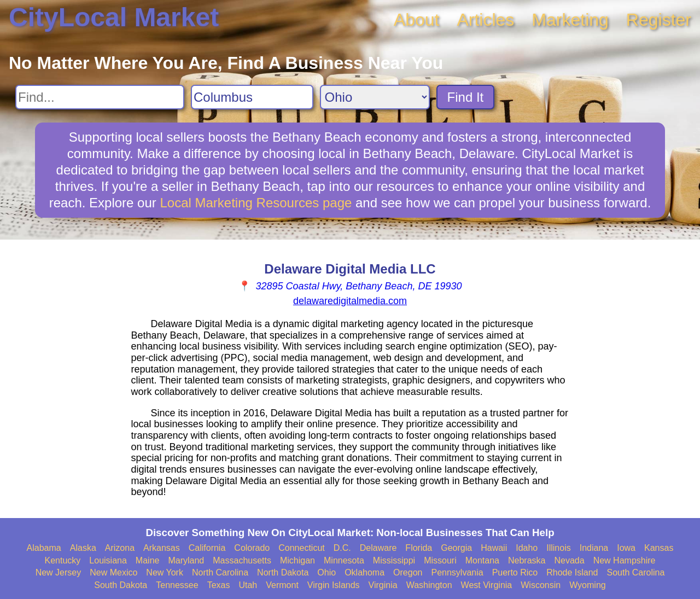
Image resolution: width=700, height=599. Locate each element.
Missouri (440, 560)
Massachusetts (242, 560)
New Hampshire (625, 560)
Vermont (282, 585)
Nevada (569, 560)
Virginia (383, 585)
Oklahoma (364, 572)
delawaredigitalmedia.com (350, 301)
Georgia (456, 548)
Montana (482, 560)
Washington (429, 585)
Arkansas (162, 548)
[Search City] (252, 97)
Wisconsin (541, 585)
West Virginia (487, 585)
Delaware (378, 548)
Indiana (594, 548)
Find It (466, 97)
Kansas (659, 548)
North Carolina (220, 572)
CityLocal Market (114, 17)
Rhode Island (572, 572)
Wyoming (588, 585)
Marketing (570, 20)
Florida (419, 548)
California (207, 548)
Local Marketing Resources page (256, 203)
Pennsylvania (457, 572)
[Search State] (375, 97)
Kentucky (63, 560)
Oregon (408, 572)
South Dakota (121, 585)
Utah (248, 585)
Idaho (527, 548)
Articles (485, 20)
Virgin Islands (334, 585)
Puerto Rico (515, 572)
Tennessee (177, 585)
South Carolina (636, 572)
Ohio (326, 572)
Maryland (186, 560)
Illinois (558, 548)
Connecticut (302, 548)
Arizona (120, 548)
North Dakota (283, 572)
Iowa (626, 548)
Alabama (44, 548)
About (417, 20)
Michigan (297, 560)
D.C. (342, 548)
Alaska (83, 548)
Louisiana (108, 560)
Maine (148, 560)
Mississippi (394, 560)
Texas (219, 585)
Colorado (252, 548)
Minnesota (344, 560)
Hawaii (494, 548)
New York (165, 572)
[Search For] (100, 97)
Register (659, 20)
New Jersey (59, 572)
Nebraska (527, 560)
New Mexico (113, 572)
